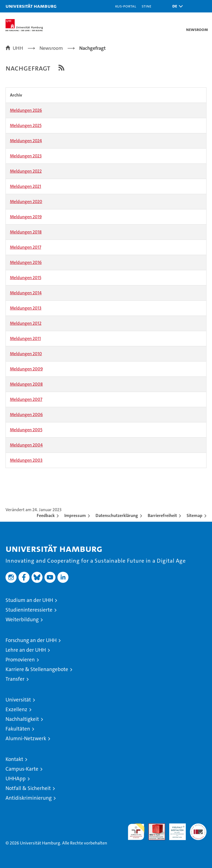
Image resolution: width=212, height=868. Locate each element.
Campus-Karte (22, 769)
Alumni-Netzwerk (26, 738)
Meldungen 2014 (26, 293)
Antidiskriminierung (29, 798)
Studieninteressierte (29, 610)
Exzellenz (16, 709)
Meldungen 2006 (26, 414)
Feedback (46, 515)
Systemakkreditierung (198, 826)
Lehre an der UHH (26, 650)
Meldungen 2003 (26, 460)
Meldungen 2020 (26, 202)
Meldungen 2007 (26, 399)
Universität (18, 700)
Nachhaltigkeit (22, 719)
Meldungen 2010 (26, 354)
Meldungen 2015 (26, 278)
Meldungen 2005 (26, 430)
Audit (154, 826)
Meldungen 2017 (26, 247)
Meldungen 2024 (26, 141)
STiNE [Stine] (146, 6)
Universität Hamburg (31, 6)
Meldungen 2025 (26, 125)
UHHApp (16, 779)
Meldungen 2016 (26, 262)
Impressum (75, 515)
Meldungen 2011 (25, 338)
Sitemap (194, 515)
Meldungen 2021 (26, 186)
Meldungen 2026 (26, 110)
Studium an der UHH (29, 600)
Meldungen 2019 (26, 217)
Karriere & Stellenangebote (37, 669)
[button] (176, 6)
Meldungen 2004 (26, 445)
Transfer (15, 679)
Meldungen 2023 (26, 156)
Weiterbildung (22, 619)
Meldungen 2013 (26, 308)
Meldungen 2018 (26, 232)
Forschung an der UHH (31, 640)
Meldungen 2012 (26, 323)
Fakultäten (18, 729)
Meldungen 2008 (26, 384)
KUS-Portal (126, 6)
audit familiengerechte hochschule (136, 832)
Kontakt (14, 759)
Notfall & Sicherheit (28, 788)
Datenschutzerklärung (117, 515)
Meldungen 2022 (26, 171)
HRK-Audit (174, 829)
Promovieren (20, 660)
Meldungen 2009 (26, 369)
